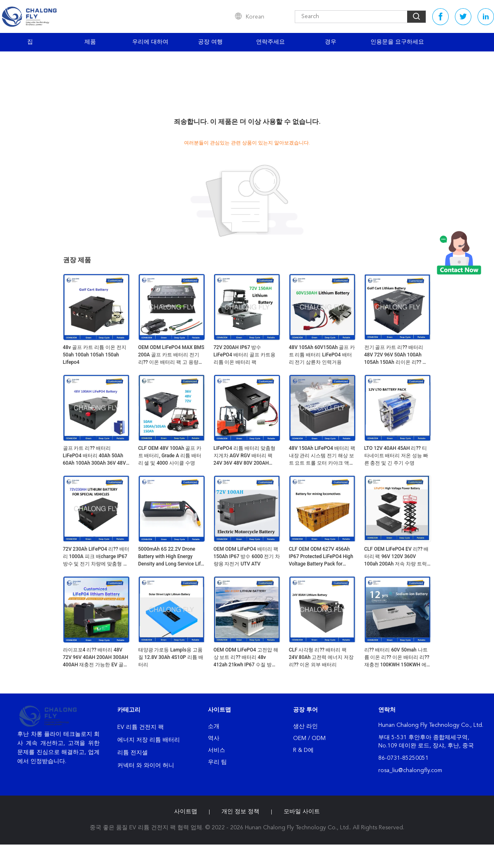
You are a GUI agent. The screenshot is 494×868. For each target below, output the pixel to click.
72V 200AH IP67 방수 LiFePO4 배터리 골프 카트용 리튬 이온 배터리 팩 (245, 355)
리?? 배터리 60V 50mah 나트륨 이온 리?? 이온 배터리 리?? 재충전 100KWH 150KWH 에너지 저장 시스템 (397, 658)
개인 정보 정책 (240, 812)
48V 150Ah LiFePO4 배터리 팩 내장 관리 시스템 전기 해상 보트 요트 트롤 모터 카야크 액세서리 (322, 456)
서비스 (217, 750)
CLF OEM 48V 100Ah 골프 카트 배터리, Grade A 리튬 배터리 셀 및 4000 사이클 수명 (170, 456)
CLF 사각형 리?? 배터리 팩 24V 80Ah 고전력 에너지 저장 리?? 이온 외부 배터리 (322, 657)
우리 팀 (217, 762)
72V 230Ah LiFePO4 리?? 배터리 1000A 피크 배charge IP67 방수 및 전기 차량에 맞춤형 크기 (96, 557)
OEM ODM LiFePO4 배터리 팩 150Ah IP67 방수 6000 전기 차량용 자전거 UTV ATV (247, 556)
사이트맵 (186, 812)
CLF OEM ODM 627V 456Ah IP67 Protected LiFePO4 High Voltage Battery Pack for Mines (321, 557)
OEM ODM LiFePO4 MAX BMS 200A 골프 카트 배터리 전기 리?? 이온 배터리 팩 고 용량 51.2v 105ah (171, 355)
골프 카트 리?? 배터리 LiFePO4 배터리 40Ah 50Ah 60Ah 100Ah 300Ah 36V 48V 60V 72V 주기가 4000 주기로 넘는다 (95, 456)
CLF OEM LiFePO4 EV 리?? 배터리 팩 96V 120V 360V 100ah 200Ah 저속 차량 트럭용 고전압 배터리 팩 (397, 557)
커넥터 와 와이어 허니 (146, 766)
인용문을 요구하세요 (397, 42)
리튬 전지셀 (133, 753)
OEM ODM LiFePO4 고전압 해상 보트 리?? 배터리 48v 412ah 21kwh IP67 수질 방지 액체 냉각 (246, 658)
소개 (214, 726)
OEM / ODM (309, 738)
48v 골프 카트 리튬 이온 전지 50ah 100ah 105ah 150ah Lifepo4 (95, 355)
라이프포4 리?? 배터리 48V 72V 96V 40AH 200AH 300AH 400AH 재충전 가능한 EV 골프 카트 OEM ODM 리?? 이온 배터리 (96, 658)
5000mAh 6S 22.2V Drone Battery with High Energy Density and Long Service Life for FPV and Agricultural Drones (171, 557)
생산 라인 (305, 726)
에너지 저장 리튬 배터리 (149, 740)
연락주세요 (270, 42)
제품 (90, 42)
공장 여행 (210, 42)
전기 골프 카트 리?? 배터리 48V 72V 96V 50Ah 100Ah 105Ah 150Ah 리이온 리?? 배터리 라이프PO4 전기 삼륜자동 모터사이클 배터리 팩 (396, 355)
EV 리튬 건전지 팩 (141, 727)
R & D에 (303, 750)
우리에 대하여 (150, 42)
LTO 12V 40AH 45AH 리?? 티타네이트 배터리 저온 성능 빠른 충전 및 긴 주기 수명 (396, 456)
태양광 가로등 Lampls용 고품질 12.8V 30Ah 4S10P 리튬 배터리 (171, 657)
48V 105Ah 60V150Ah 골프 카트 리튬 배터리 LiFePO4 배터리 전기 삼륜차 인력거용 (322, 355)
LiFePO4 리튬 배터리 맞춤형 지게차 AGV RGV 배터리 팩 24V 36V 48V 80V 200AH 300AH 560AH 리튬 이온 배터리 (246, 456)
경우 (331, 42)
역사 (214, 738)
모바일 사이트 (302, 812)
